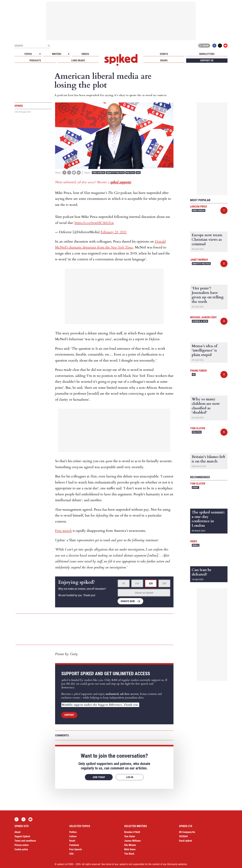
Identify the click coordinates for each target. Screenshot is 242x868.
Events (164, 54)
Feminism (74, 845)
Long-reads (78, 60)
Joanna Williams (132, 841)
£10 (137, 583)
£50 (164, 583)
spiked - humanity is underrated (121, 60)
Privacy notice (22, 845)
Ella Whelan (130, 845)
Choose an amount (144, 593)
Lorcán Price (199, 206)
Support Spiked (22, 836)
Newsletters (207, 54)
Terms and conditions (25, 841)
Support (69, 715)
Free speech (63, 531)
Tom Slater (198, 428)
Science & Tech (200, 321)
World (196, 545)
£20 (151, 583)
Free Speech (99, 173)
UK (194, 375)
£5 (124, 583)
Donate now (128, 601)
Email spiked (185, 841)
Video (194, 541)
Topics (28, 54)
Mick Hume (130, 849)
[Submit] (49, 46)
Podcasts (35, 60)
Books (164, 60)
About (18, 832)
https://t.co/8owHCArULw (94, 223)
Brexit (72, 841)
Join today (99, 777)
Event (195, 487)
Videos (85, 54)
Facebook (214, 46)
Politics (130, 173)
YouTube (225, 46)
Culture (73, 836)
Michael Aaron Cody (203, 317)
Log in (204, 46)
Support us (207, 60)
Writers (57, 54)
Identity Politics (115, 173)
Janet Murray (199, 260)
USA (138, 173)
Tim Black (129, 854)
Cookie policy (21, 849)
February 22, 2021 (114, 232)
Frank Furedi (198, 371)
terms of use (112, 864)
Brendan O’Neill (132, 832)
